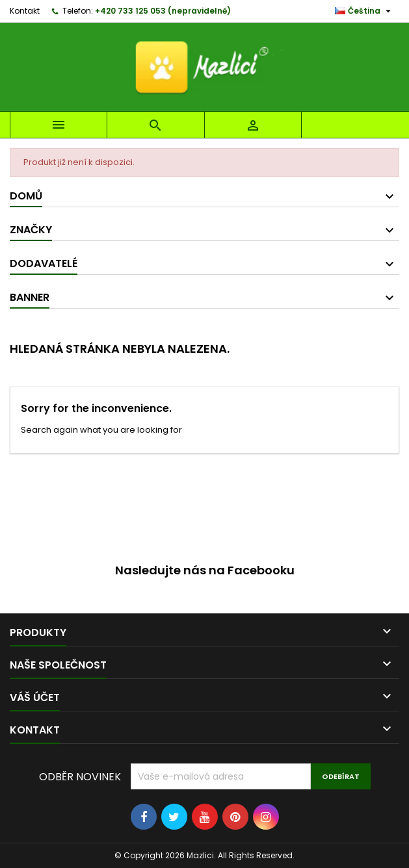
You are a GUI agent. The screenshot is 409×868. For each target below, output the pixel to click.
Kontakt (25, 11)
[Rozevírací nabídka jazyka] (364, 11)
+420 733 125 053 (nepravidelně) (163, 11)
